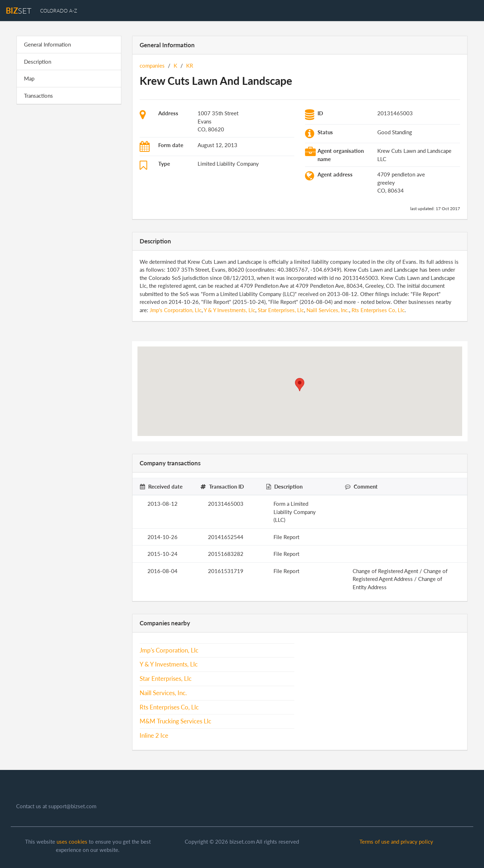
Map (29, 78)
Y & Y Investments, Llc (229, 310)
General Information (47, 44)
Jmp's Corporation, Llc (176, 310)
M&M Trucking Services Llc (175, 721)
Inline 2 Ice (154, 736)
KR (190, 66)
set (19, 11)
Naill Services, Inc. (328, 310)
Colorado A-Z (59, 11)
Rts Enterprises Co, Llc (378, 310)
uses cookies (72, 842)
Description (38, 62)
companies (152, 66)
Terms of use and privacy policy (396, 842)
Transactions (38, 96)
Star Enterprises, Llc (281, 310)
